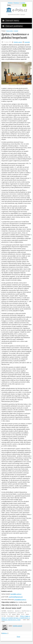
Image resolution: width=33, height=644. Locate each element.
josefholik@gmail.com (16, 597)
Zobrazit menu (11, 20)
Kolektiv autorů (18, 42)
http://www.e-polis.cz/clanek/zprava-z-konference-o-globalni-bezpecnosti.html (16, 618)
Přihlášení (10, 3)
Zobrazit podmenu (12, 26)
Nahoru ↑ (5, 633)
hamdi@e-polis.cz (16, 594)
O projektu (23, 3)
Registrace (16, 3)
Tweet (18, 637)
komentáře (27, 42)
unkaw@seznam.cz (20, 599)
